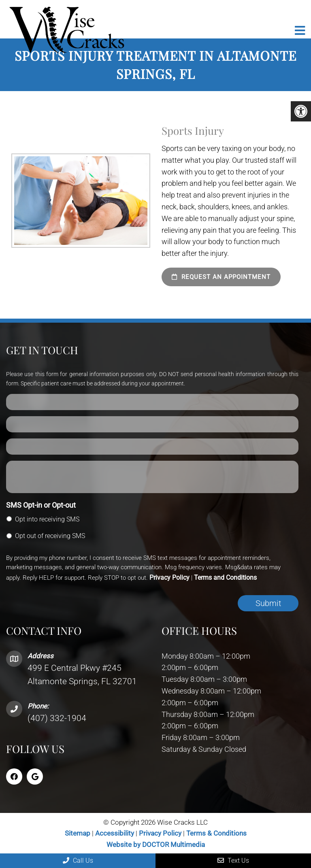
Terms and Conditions (225, 578)
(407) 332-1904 (57, 718)
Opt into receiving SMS (47, 519)
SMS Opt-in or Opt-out (41, 505)
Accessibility (115, 833)
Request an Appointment (221, 277)
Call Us (78, 861)
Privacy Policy (169, 578)
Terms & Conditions (216, 833)
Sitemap (78, 833)
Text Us (233, 861)
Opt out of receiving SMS (50, 536)
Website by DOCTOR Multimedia (156, 845)
